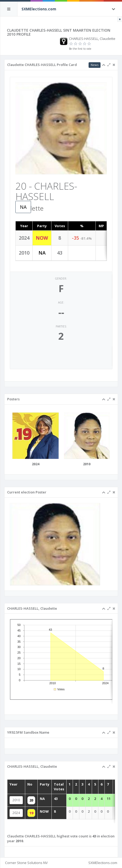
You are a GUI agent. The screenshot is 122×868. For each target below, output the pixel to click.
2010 (22, 801)
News (95, 65)
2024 (22, 812)
